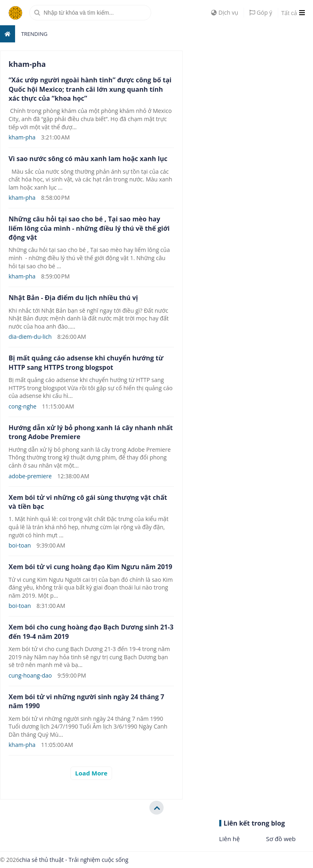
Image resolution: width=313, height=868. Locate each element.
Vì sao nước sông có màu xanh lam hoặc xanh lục (88, 159)
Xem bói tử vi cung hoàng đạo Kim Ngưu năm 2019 (90, 567)
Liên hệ (230, 839)
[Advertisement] (252, 102)
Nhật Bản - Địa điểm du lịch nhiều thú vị (73, 298)
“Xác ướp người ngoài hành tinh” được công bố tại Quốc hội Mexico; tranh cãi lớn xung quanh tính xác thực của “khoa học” (90, 89)
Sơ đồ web (281, 839)
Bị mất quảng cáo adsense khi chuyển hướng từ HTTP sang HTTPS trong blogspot (86, 362)
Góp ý (261, 12)
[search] (90, 13)
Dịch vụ (225, 12)
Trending (34, 34)
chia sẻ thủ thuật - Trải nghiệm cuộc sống (74, 860)
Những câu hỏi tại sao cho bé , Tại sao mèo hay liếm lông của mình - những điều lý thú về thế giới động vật (89, 228)
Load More (91, 773)
